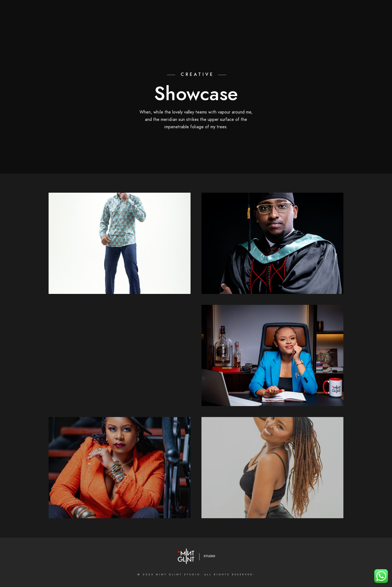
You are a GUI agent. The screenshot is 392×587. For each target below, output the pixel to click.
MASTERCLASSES (292, 22)
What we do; (190, 22)
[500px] (227, 11)
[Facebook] (188, 11)
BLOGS (324, 22)
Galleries (223, 22)
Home (112, 22)
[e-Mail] (236, 11)
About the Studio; (147, 22)
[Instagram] (217, 11)
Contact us (255, 22)
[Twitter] (198, 11)
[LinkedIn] (207, 11)
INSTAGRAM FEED (357, 22)
